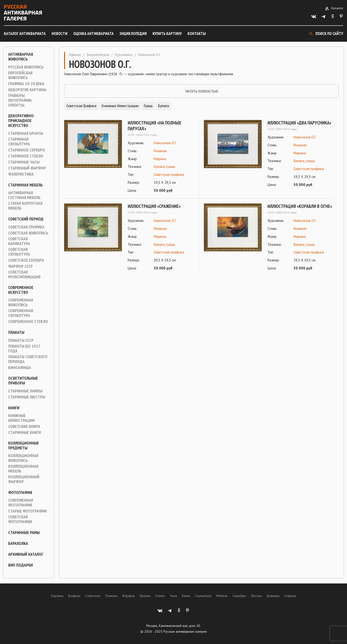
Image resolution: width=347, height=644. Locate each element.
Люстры (256, 596)
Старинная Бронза (26, 133)
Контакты (197, 34)
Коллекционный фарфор (24, 479)
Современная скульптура (21, 313)
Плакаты (16, 332)
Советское (93, 596)
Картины (57, 596)
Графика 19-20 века (26, 84)
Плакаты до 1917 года (24, 349)
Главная (75, 55)
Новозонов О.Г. (165, 143)
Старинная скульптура (19, 142)
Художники (124, 55)
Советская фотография (20, 519)
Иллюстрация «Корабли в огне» (300, 206)
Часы (173, 596)
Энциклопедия (133, 34)
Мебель (222, 596)
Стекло (160, 596)
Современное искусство (21, 290)
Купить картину (167, 34)
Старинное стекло (26, 156)
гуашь (171, 167)
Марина (160, 159)
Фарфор (129, 596)
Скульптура (203, 596)
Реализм (160, 151)
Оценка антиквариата (93, 34)
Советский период (26, 219)
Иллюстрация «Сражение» (154, 206)
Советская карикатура (19, 241)
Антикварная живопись (21, 57)
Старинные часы (24, 162)
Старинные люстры (27, 397)
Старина (290, 596)
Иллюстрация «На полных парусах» (154, 126)
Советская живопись (28, 233)
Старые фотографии (27, 511)
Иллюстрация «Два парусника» (299, 123)
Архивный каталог (26, 554)
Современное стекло (28, 322)
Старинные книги (25, 432)
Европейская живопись (20, 75)
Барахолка (18, 543)
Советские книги (24, 426)
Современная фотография (21, 503)
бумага (159, 167)
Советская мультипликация (24, 274)
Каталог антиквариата (25, 34)
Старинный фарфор (27, 168)
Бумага (163, 106)
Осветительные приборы (23, 381)
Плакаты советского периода (28, 359)
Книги (14, 408)
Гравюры (273, 596)
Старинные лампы (25, 391)
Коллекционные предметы (23, 445)
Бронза (145, 596)
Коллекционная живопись (23, 458)
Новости (60, 34)
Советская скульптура (19, 252)
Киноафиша (20, 368)
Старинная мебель (25, 185)
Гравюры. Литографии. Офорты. (20, 100)
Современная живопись (21, 302)
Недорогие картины (27, 90)
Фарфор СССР (20, 266)
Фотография (20, 493)
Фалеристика (21, 174)
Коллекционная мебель (23, 469)
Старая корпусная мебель (25, 206)
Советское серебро (26, 260)
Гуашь (148, 106)
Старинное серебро (27, 150)
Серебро (239, 596)
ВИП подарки (20, 565)
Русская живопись (26, 67)
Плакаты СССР (21, 340)
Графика (74, 596)
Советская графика (26, 227)
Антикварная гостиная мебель (24, 195)
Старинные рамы (24, 533)
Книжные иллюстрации (21, 418)
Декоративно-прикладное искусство (22, 121)
